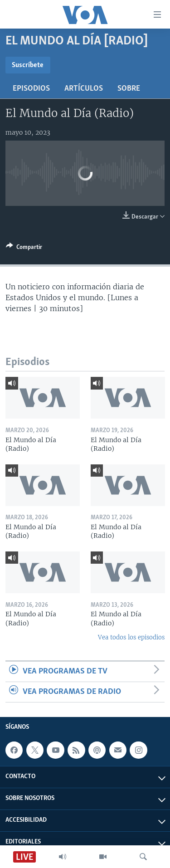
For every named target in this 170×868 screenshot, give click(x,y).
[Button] (24, 249)
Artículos (84, 89)
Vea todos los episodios (131, 637)
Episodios (31, 89)
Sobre (129, 89)
